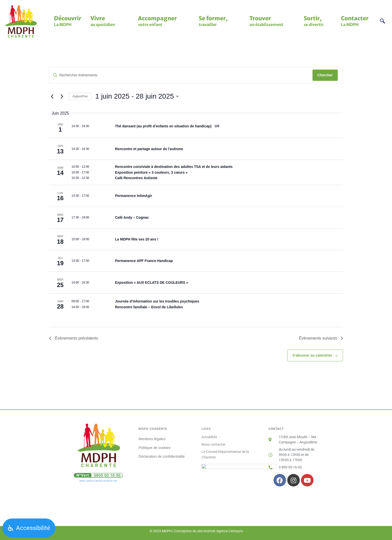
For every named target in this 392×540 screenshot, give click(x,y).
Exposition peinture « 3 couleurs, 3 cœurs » (151, 172)
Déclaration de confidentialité (162, 456)
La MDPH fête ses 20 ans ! (137, 239)
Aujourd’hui (80, 96)
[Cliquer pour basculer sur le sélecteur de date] (137, 96)
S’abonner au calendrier (312, 355)
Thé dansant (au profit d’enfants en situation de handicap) (163, 126)
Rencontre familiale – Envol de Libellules (149, 307)
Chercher (325, 75)
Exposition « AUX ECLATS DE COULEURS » (151, 283)
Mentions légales (152, 439)
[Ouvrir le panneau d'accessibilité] (29, 528)
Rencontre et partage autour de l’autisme (149, 149)
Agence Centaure (229, 531)
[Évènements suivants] (62, 96)
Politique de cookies (154, 447)
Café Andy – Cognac (132, 217)
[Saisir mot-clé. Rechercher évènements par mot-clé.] (181, 75)
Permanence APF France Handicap (144, 261)
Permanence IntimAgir (134, 196)
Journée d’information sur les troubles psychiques (157, 301)
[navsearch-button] (383, 22)
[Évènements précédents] (52, 96)
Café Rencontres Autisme (136, 178)
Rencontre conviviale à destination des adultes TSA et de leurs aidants (174, 167)
